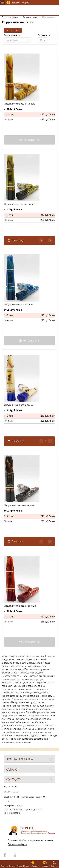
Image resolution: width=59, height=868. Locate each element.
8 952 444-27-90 (11, 792)
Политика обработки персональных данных (30, 840)
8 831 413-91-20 (11, 787)
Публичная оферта (17, 844)
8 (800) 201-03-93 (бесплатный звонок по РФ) (25, 797)
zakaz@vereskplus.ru (13, 805)
